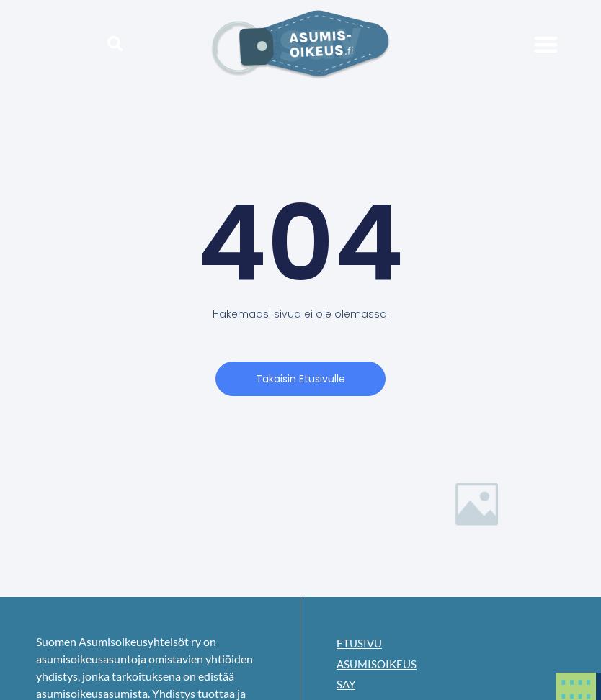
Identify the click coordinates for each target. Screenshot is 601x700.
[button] (116, 44)
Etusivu (360, 643)
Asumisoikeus (379, 665)
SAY (347, 687)
